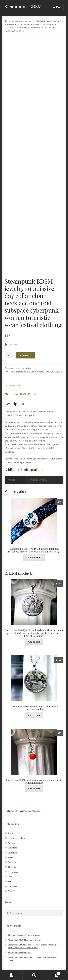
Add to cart (25, 355)
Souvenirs (12, 886)
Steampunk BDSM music (19, 952)
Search (34, 975)
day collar (31, 371)
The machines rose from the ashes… (25, 935)
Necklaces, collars (23, 21)
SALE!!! (11, 891)
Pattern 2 (42, 480)
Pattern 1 (33, 480)
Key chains (13, 872)
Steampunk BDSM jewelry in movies (25, 940)
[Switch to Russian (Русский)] (30, 811)
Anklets (12, 843)
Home (11, 21)
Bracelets (12, 848)
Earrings (12, 862)
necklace (41, 371)
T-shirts (12, 833)
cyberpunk (21, 371)
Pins (10, 877)
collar (13, 371)
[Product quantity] (9, 355)
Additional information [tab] (20, 394)
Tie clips (12, 867)
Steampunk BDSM (23, 6)
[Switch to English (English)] (12, 811)
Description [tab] (12, 386)
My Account (11, 975)
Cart (53, 973)
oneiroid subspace (55, 371)
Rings (10, 857)
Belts (10, 881)
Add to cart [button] (34, 642)
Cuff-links (12, 852)
